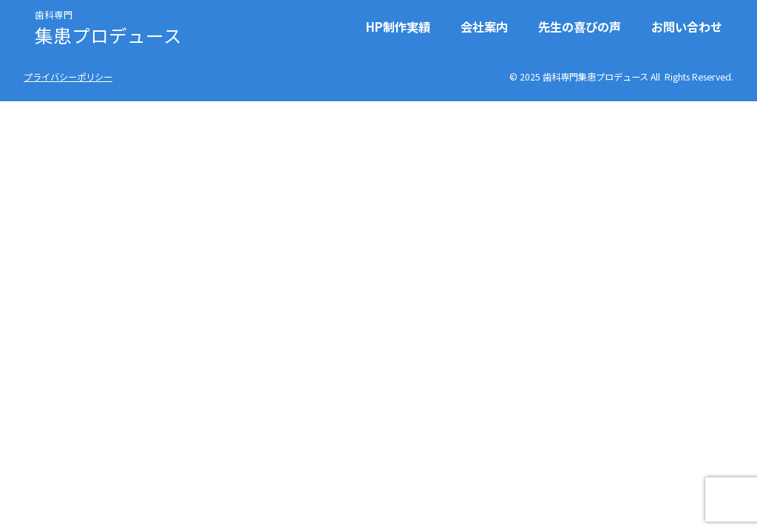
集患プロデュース (108, 27)
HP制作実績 (398, 27)
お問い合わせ (687, 27)
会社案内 (484, 27)
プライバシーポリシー (68, 77)
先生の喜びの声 (580, 27)
